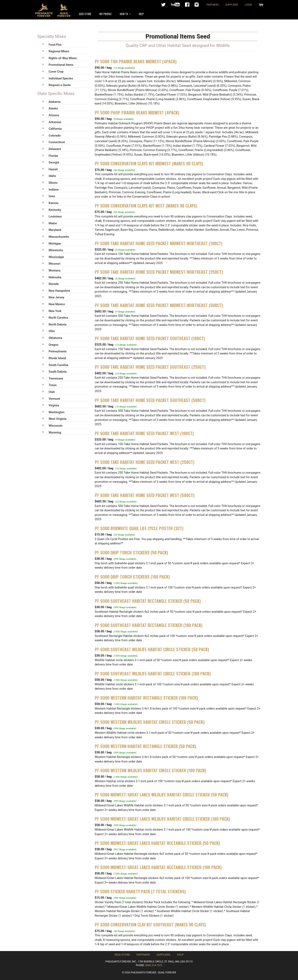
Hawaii (53, 169)
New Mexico (57, 304)
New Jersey (56, 297)
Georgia (54, 163)
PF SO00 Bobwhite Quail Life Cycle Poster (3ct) (139, 528)
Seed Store (85, 14)
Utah (52, 392)
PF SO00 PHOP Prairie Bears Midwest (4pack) (137, 113)
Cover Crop (56, 72)
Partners (213, 5)
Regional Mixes (59, 51)
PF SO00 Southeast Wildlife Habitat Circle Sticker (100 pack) (153, 674)
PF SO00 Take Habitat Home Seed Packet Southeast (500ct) (150, 400)
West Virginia (58, 419)
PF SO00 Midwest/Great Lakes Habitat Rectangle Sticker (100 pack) (158, 867)
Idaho (52, 176)
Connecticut (57, 142)
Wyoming (55, 433)
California (55, 129)
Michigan (55, 244)
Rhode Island (57, 358)
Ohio (52, 331)
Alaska (53, 109)
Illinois (53, 183)
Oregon (53, 345)
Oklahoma (55, 338)
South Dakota (58, 372)
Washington (56, 412)
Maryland (55, 230)
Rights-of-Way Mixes (63, 58)
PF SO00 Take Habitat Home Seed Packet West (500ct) (145, 495)
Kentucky (55, 210)
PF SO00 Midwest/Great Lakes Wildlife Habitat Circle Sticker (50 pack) (162, 795)
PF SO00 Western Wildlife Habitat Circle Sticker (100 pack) (150, 770)
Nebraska (55, 277)
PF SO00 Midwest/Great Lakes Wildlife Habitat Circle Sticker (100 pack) (162, 819)
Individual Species (61, 79)
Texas (53, 385)
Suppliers (232, 5)
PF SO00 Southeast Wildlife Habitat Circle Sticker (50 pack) (152, 649)
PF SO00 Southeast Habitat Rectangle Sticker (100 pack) (149, 625)
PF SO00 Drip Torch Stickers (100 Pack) (132, 577)
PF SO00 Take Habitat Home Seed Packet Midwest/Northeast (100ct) (159, 243)
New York (55, 311)
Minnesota (56, 250)
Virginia (54, 405)
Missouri (54, 264)
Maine (53, 223)
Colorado (55, 136)
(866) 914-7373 (154, 965)
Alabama (55, 102)
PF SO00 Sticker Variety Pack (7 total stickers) (140, 891)
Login (248, 5)
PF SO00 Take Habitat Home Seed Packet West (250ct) (145, 462)
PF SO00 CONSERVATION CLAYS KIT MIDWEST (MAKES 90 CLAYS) (149, 163)
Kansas (53, 203)
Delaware (55, 149)
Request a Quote (60, 85)
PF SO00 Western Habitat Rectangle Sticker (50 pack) (145, 746)
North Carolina (58, 318)
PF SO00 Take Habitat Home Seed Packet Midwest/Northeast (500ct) (159, 305)
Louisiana (55, 217)
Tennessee (56, 379)
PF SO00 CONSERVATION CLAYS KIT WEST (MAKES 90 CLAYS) (146, 206)
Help (141, 14)
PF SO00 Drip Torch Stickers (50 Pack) (131, 552)
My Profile (106, 14)
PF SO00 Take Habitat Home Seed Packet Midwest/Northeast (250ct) (159, 272)
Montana (55, 271)
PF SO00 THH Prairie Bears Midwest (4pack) (136, 61)
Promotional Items (61, 65)
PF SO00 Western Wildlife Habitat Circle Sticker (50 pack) (150, 722)
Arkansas (55, 122)
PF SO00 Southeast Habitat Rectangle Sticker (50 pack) (148, 601)
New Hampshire (59, 291)
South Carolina (58, 365)
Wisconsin (56, 426)
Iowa (52, 196)
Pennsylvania (58, 351)
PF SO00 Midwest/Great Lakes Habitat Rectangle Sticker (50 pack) (157, 843)
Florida (53, 156)
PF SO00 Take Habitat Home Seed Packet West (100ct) (144, 433)
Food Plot (55, 45)
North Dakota (58, 325)
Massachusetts (59, 237)
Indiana (54, 190)
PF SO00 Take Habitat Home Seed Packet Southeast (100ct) (150, 338)
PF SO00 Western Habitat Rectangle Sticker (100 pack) (146, 698)
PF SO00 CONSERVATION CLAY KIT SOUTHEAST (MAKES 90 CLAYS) (150, 925)
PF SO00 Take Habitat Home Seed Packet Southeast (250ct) (150, 367)
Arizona (54, 115)
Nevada (54, 284)
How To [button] (124, 14)
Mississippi (56, 257)
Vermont (54, 399)
